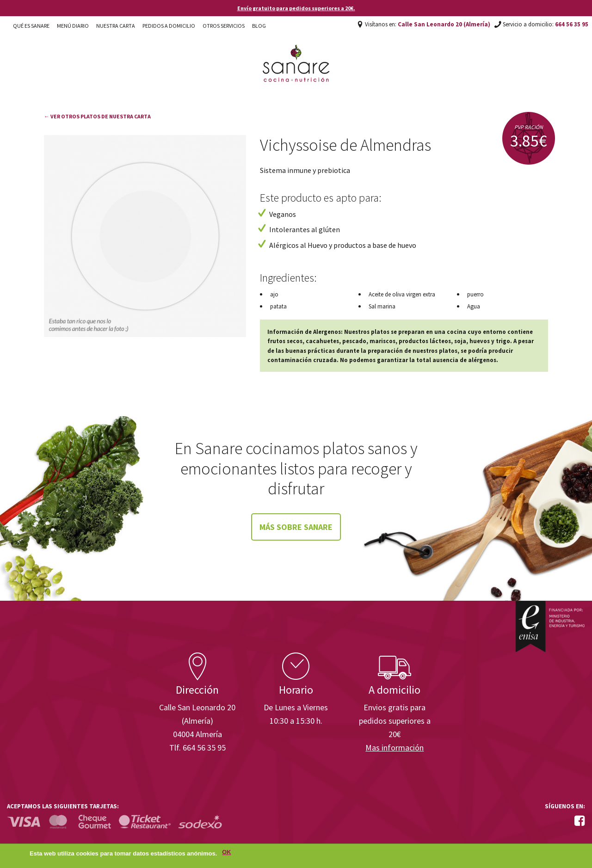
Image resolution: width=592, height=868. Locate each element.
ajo (274, 294)
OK (226, 853)
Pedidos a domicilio (169, 26)
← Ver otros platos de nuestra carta (97, 116)
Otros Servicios (224, 26)
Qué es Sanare (31, 26)
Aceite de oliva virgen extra (402, 294)
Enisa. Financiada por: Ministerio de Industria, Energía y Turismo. (550, 626)
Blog (259, 26)
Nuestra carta (116, 26)
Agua (474, 306)
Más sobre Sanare (296, 527)
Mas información (395, 748)
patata (278, 306)
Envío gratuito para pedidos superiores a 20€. (296, 8)
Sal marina (382, 306)
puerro (475, 294)
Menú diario (73, 26)
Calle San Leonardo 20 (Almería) (444, 24)
